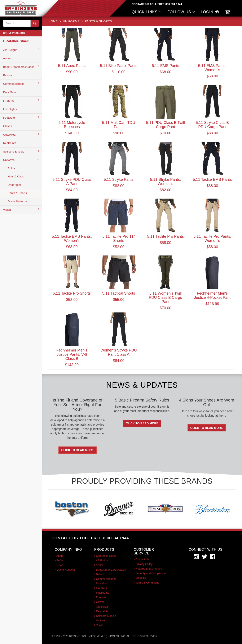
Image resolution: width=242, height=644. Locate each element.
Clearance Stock (16, 41)
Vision (21, 210)
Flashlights (21, 109)
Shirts (11, 168)
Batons (21, 75)
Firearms (21, 101)
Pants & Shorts (17, 193)
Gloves (21, 126)
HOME (54, 21)
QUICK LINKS (147, 12)
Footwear (21, 117)
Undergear (14, 185)
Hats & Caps (16, 176)
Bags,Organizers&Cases (21, 67)
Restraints (21, 143)
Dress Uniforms (18, 201)
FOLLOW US (181, 12)
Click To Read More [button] (77, 450)
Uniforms (21, 160)
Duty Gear (21, 92)
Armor (21, 58)
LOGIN (210, 12)
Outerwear (21, 134)
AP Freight (21, 50)
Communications (21, 84)
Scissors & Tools (21, 151)
